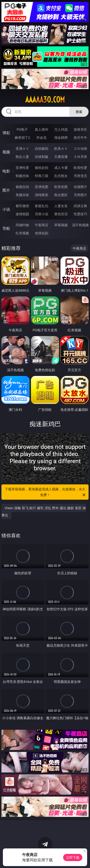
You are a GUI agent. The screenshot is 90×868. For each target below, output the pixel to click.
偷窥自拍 (22, 187)
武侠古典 (80, 206)
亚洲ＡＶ (22, 148)
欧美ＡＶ (61, 148)
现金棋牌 (61, 137)
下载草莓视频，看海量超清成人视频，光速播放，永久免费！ (46, 492)
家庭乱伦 (42, 206)
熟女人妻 (22, 157)
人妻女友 (61, 206)
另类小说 (42, 214)
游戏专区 (80, 129)
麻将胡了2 (22, 137)
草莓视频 (61, 225)
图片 (6, 190)
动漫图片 (80, 187)
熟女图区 (61, 195)
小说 (6, 209)
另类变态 (80, 176)
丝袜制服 (42, 157)
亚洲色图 (42, 187)
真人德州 (42, 129)
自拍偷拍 (42, 148)
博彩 (6, 133)
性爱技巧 (80, 214)
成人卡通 (61, 168)
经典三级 (42, 176)
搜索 (79, 112)
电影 (6, 171)
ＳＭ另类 (80, 157)
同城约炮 (22, 225)
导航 (6, 228)
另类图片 (80, 195)
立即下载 (73, 857)
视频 (6, 152)
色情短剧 (42, 233)
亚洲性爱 (22, 168)
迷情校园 (22, 214)
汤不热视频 (80, 225)
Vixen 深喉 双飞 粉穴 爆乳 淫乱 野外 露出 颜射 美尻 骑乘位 (44, 512)
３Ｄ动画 (80, 148)
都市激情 (22, 206)
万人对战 (61, 129)
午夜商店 (42, 225)
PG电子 (22, 129)
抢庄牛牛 (80, 137)
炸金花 (42, 137)
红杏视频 (22, 233)
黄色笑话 (61, 214)
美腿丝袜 (22, 195)
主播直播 (61, 157)
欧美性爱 (80, 168)
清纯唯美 (42, 195)
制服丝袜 (22, 176)
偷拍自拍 (42, 168)
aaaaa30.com (45, 100)
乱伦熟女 (61, 176)
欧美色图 (61, 187)
